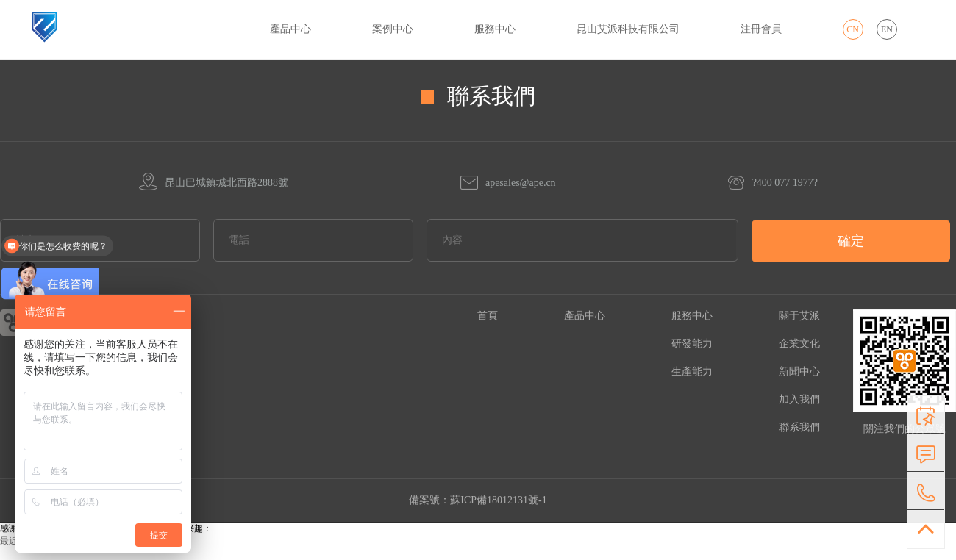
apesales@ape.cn (508, 183)
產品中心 (290, 29)
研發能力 (692, 344)
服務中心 (495, 29)
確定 (851, 241)
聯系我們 (799, 427)
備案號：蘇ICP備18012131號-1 (478, 500)
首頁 (488, 316)
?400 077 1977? (773, 183)
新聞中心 (799, 371)
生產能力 (692, 371)
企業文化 (799, 344)
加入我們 (799, 399)
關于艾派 (799, 316)
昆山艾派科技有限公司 (628, 29)
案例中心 (393, 29)
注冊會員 (761, 29)
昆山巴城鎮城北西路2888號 (213, 183)
